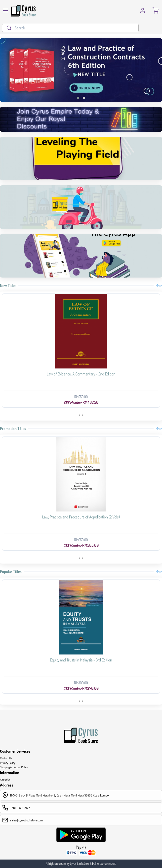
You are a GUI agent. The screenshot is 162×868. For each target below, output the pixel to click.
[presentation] (79, 414)
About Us (5, 780)
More (159, 286)
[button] (78, 98)
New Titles (8, 286)
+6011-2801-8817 (20, 808)
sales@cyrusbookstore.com (26, 820)
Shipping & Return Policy (14, 767)
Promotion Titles (13, 429)
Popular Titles (11, 572)
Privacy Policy (8, 763)
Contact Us (6, 758)
